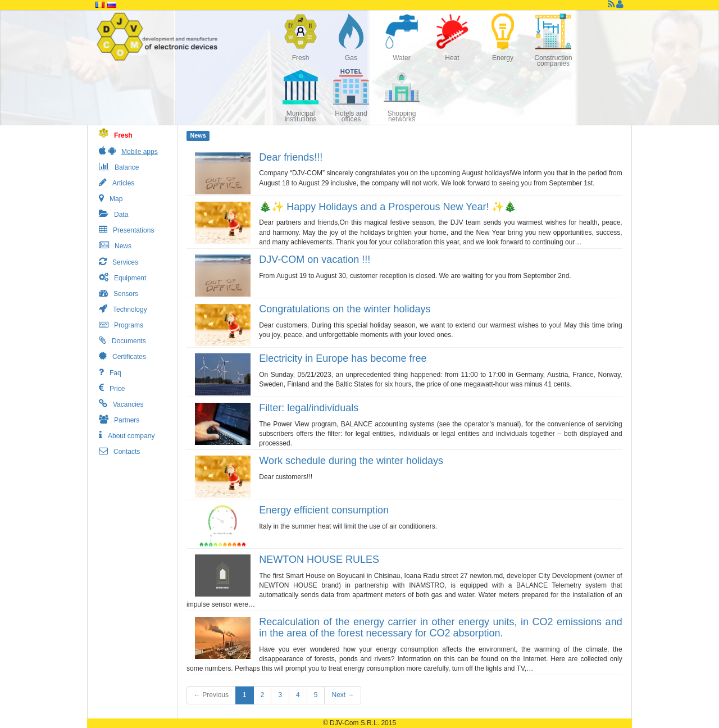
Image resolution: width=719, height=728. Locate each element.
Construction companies (553, 61)
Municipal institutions (301, 116)
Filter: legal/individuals (309, 408)
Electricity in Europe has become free (343, 358)
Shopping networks (402, 116)
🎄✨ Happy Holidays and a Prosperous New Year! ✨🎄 (388, 207)
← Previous (211, 695)
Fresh (301, 58)
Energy (503, 58)
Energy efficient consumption (324, 510)
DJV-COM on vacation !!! (315, 260)
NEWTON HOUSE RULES (319, 559)
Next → (343, 695)
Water (402, 58)
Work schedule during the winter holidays (351, 461)
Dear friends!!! (291, 157)
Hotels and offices (351, 116)
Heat (452, 58)
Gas (351, 58)
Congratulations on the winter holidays (345, 309)
